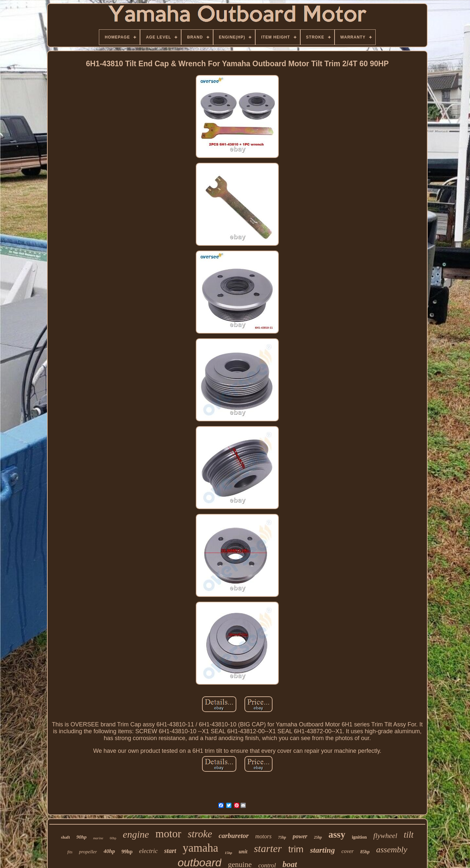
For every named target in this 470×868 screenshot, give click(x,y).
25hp (318, 837)
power (300, 836)
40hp (109, 851)
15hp (229, 853)
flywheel (385, 836)
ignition (359, 837)
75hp (282, 837)
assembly (392, 850)
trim (296, 849)
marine (98, 838)
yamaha (201, 848)
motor (168, 834)
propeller (88, 852)
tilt (409, 835)
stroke (200, 834)
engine (136, 834)
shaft (65, 837)
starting (322, 850)
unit (243, 852)
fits (70, 852)
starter (268, 848)
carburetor (234, 836)
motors (263, 836)
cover (348, 851)
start (170, 851)
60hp (113, 838)
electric (148, 851)
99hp (127, 852)
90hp (81, 837)
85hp (365, 852)
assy (337, 834)
